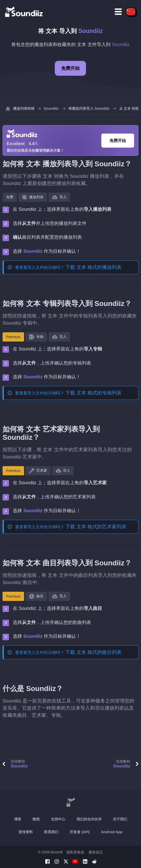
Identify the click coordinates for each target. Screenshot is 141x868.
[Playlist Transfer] (24, 12)
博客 (18, 819)
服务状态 (96, 852)
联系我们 (51, 832)
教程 (36, 819)
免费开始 (70, 68)
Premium (13, 337)
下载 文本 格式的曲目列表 (93, 652)
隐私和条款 (75, 852)
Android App (112, 832)
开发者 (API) (80, 832)
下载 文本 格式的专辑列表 (93, 393)
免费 (10, 197)
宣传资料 (26, 832)
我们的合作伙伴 (89, 819)
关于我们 (120, 819)
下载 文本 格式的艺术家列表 (96, 527)
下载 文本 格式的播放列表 (93, 267)
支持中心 (58, 819)
